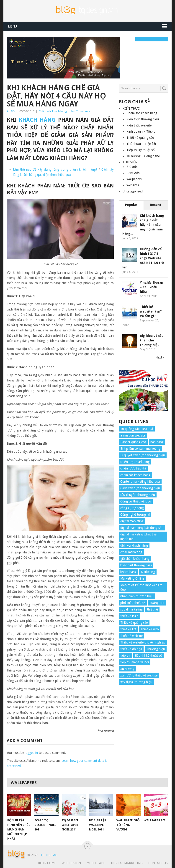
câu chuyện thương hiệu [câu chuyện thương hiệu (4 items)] (138, 495)
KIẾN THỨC (131, 108)
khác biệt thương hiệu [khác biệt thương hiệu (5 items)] (136, 565)
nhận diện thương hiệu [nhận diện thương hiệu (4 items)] (137, 596)
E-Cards (132, 167)
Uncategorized (133, 191)
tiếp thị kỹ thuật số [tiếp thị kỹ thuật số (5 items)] (148, 656)
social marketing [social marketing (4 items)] (131, 609)
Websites (133, 185)
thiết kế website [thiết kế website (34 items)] (131, 636)
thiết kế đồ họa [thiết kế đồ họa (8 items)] (131, 649)
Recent (156, 205)
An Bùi (11, 111)
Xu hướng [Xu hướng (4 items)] (127, 669)
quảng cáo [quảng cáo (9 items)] (157, 603)
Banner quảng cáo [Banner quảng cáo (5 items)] (133, 442)
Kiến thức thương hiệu (143, 119)
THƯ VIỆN (130, 162)
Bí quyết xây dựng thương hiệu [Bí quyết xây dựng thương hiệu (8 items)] (143, 455)
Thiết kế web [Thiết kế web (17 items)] (150, 629)
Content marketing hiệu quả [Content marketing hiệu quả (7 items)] (140, 482)
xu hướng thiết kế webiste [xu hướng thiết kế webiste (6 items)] (139, 675)
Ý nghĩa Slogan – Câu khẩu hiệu (152, 287)
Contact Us (158, 863)
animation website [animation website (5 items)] (133, 435)
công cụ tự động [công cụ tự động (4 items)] (132, 508)
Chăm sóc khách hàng (53, 111)
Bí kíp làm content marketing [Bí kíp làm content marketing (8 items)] (140, 449)
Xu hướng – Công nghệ (143, 156)
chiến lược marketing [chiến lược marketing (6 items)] (135, 462)
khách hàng (37, 120)
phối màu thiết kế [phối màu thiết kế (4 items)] (133, 603)
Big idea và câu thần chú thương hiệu (152, 340)
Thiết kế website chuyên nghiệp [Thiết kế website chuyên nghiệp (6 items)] (143, 642)
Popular (131, 205)
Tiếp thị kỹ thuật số (140, 150)
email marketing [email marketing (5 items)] (131, 552)
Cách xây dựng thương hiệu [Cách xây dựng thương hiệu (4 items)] (140, 488)
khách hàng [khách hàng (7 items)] (128, 572)
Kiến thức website (139, 125)
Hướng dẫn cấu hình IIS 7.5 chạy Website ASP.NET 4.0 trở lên (143, 258)
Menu (12, 26)
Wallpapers (134, 179)
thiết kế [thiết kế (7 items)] (152, 609)
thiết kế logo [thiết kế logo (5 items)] (129, 616)
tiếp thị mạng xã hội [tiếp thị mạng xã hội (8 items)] (135, 662)
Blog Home (47, 863)
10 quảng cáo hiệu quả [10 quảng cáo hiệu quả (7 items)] (137, 429)
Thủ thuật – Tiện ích (141, 144)
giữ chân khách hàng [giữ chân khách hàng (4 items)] (135, 559)
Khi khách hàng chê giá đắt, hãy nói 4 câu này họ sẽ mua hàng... (143, 225)
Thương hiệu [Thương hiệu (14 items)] (156, 649)
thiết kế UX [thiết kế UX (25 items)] (128, 629)
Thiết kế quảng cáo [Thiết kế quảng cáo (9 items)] (134, 623)
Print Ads (133, 173)
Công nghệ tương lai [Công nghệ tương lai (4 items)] (135, 515)
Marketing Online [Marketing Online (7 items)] (132, 578)
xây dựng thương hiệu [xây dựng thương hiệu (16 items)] (136, 682)
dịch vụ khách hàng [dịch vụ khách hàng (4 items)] (134, 545)
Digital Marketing (127, 863)
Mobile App (96, 863)
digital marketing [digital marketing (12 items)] (132, 521)
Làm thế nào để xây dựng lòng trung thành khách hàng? (55, 169)
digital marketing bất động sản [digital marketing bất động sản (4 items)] (142, 528)
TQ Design (48, 855)
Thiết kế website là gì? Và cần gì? (151, 311)
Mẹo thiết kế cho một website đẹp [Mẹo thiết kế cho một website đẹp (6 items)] (141, 587)
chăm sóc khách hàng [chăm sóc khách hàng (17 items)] (135, 475)
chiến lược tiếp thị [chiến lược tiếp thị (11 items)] (133, 468)
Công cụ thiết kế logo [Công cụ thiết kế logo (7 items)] (136, 501)
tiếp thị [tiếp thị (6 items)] (125, 656)
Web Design (71, 863)
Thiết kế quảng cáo (140, 138)
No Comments (81, 111)
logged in (31, 753)
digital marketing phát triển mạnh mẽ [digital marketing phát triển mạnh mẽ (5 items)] (139, 537)
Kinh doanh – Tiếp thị (142, 131)
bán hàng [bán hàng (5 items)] (157, 442)
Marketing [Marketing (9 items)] (148, 572)
